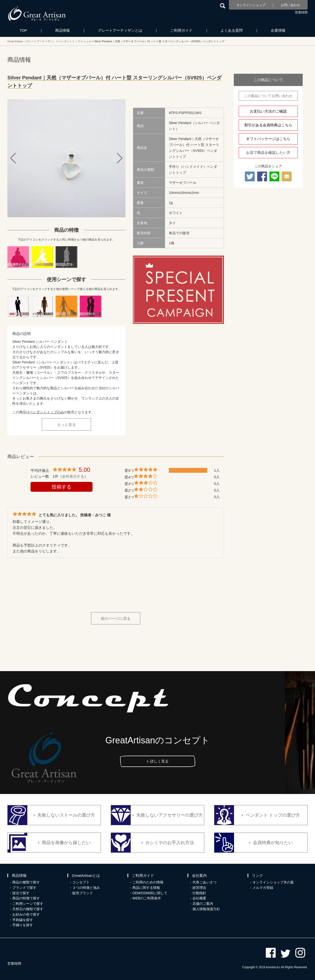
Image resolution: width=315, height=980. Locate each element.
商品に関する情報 (146, 888)
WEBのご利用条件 (147, 898)
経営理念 (199, 888)
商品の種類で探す (26, 882)
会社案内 (199, 875)
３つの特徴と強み (86, 888)
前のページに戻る (116, 618)
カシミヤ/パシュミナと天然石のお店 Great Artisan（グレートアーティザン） (37, 14)
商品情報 (63, 30)
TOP (24, 30)
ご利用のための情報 (148, 882)
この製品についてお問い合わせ (268, 96)
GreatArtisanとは (86, 875)
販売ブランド (83, 893)
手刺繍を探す (23, 920)
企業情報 (278, 30)
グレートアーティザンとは (120, 30)
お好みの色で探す (26, 914)
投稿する (62, 487)
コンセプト (81, 882)
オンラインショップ (251, 5)
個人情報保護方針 (206, 909)
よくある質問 (232, 30)
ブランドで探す (24, 888)
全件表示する (73, 476)
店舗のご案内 (203, 904)
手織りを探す (23, 925)
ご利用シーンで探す (28, 904)
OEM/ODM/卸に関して (150, 893)
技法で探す (21, 893)
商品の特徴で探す (26, 898)
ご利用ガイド (181, 30)
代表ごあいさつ (205, 882)
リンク (258, 875)
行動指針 (199, 893)
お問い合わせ (290, 5)
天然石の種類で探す (28, 909)
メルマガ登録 (263, 888)
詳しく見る (159, 761)
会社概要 (199, 898)
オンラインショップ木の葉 (273, 882)
